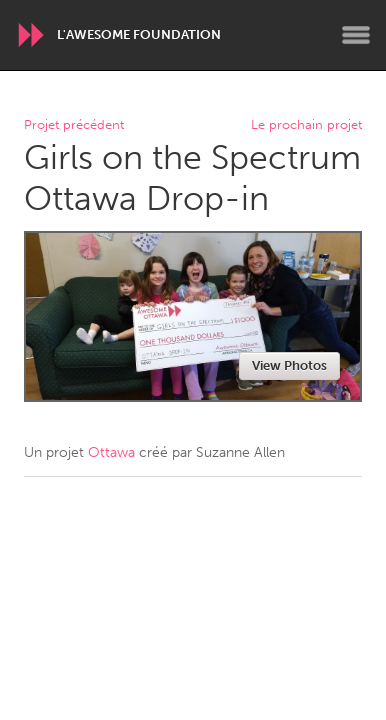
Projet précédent (74, 125)
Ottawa (111, 452)
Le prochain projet (306, 125)
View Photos (289, 365)
